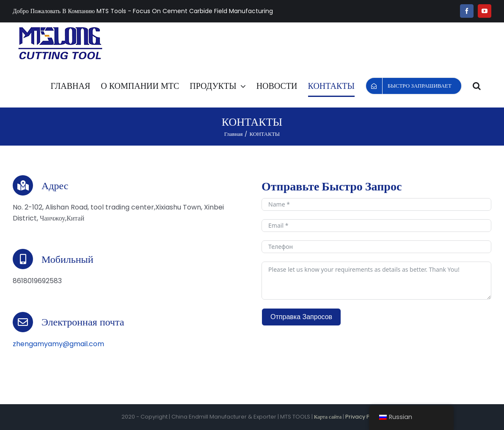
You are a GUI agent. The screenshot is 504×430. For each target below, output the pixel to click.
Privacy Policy (364, 417)
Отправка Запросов (301, 317)
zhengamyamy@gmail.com (58, 344)
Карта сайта (328, 417)
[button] (477, 86)
